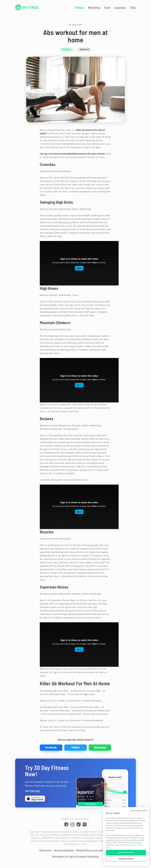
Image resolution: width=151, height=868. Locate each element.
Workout (84, 49)
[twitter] (76, 748)
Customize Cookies (126, 859)
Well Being (94, 8)
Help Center (45, 850)
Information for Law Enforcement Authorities (76, 857)
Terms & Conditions (64, 850)
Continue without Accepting (139, 810)
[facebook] (51, 748)
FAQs (133, 8)
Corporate (120, 8)
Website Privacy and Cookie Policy (94, 850)
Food (107, 8)
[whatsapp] (100, 748)
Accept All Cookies (126, 852)
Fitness (80, 8)
